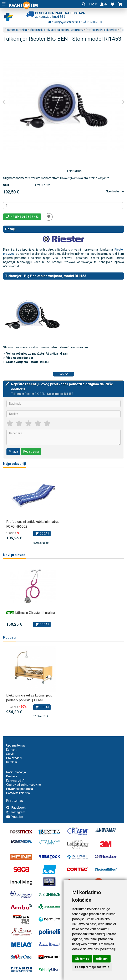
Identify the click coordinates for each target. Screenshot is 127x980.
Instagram (16, 812)
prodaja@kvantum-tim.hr (65, 22)
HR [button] (93, 4)
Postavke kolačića (18, 793)
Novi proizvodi (15, 555)
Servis (10, 754)
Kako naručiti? (15, 780)
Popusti (9, 637)
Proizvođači (14, 758)
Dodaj (42, 533)
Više (64, 374)
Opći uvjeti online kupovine (24, 785)
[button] (103, 4)
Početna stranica (16, 30)
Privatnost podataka (20, 789)
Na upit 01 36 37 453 (22, 217)
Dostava (12, 776)
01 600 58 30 (93, 22)
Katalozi (12, 762)
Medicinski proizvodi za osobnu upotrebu (56, 30)
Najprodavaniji (14, 464)
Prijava (13, 452)
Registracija (31, 452)
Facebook (16, 808)
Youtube (15, 817)
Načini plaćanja (16, 772)
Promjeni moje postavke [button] (92, 967)
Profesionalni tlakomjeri (101, 30)
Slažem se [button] (82, 959)
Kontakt (11, 750)
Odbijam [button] (102, 959)
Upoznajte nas (16, 745)
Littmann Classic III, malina (35, 613)
